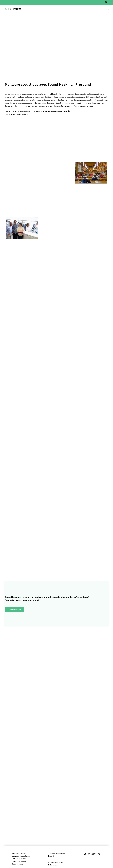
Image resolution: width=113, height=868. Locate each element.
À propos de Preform (56, 862)
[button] (106, 3)
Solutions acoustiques (56, 853)
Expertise (52, 856)
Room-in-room (17, 864)
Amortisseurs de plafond (21, 856)
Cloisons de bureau (19, 859)
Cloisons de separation (20, 861)
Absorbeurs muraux (19, 853)
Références (52, 865)
